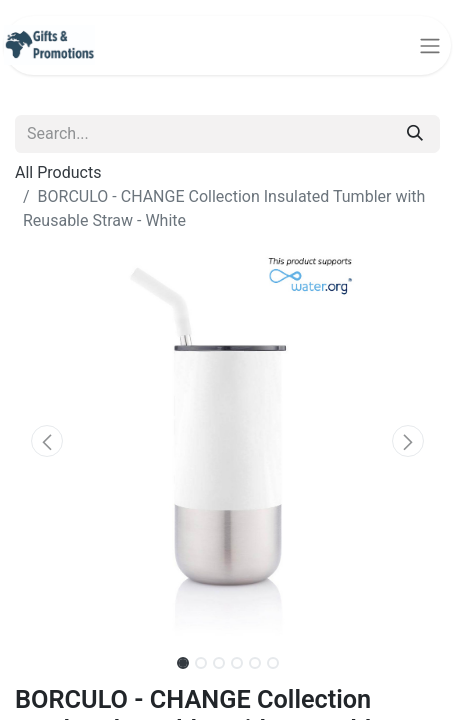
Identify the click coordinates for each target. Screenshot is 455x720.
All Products (58, 172)
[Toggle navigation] (430, 45)
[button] (47, 441)
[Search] (415, 134)
